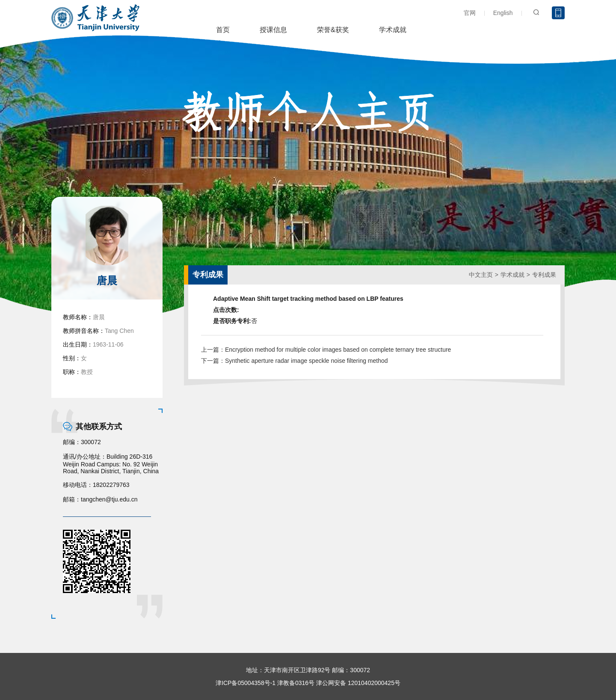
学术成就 (393, 30)
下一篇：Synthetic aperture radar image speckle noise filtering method (295, 361)
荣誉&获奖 (333, 30)
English (503, 13)
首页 (223, 30)
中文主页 (481, 275)
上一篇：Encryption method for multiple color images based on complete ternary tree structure (326, 350)
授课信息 (273, 30)
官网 (470, 13)
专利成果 (544, 275)
